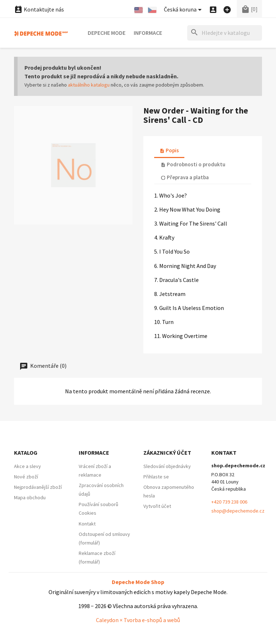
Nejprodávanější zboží (38, 487)
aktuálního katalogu (89, 85)
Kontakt (87, 524)
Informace (148, 33)
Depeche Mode (107, 33)
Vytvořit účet (157, 506)
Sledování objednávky (167, 466)
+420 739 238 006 (229, 502)
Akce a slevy (27, 466)
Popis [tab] (169, 150)
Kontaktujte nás (39, 9)
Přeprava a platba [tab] (185, 177)
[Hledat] (225, 33)
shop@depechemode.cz (238, 511)
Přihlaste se (156, 477)
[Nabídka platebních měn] (184, 10)
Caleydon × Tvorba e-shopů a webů (138, 620)
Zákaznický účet (167, 453)
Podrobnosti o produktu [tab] (193, 164)
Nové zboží (26, 477)
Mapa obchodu (30, 497)
